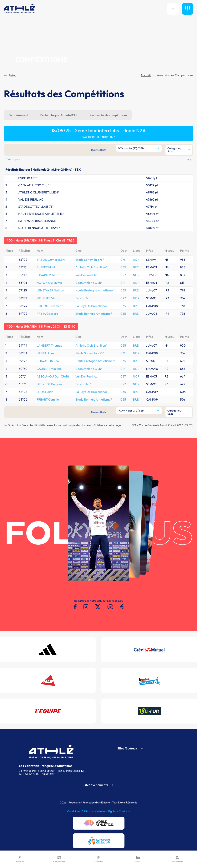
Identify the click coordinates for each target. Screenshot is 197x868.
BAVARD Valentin (48, 275)
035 (123, 267)
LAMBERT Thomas (49, 345)
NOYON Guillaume (49, 283)
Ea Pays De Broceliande (92, 306)
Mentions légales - (108, 811)
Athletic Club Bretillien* (91, 267)
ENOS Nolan (45, 392)
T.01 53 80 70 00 (29, 774)
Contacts (124, 811)
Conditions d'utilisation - (82, 811)
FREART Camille (48, 399)
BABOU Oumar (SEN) (51, 260)
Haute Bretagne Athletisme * (95, 290)
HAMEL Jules (45, 353)
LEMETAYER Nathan (50, 290)
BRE (136, 267)
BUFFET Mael (46, 267)
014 (123, 283)
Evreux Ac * (83, 298)
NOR (136, 260)
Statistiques (13, 159)
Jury (189, 159)
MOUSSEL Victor (48, 298)
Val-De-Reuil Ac (86, 275)
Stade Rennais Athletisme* (94, 314)
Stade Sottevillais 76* (90, 260)
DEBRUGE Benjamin (50, 384)
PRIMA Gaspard (47, 314)
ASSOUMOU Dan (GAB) (53, 376)
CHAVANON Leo (48, 361)
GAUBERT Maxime (49, 369)
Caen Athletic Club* (89, 283)
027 (123, 275)
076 (123, 260)
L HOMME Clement (50, 306)
